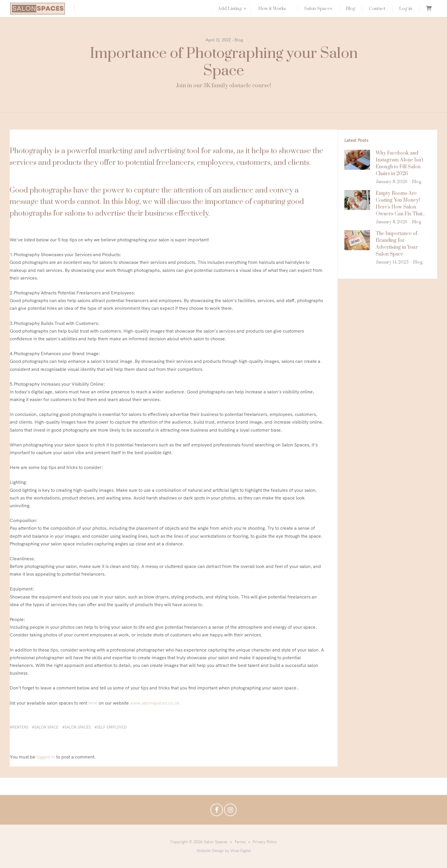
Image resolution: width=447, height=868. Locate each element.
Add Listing (230, 9)
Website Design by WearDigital (224, 851)
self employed (112, 727)
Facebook (217, 811)
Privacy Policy (265, 842)
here (93, 703)
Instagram (230, 811)
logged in (46, 757)
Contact (377, 9)
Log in (406, 9)
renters (20, 727)
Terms (240, 842)
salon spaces (78, 727)
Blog (351, 9)
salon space (46, 727)
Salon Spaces (318, 9)
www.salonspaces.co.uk (155, 703)
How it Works (272, 9)
